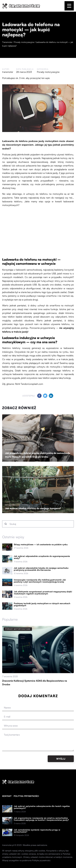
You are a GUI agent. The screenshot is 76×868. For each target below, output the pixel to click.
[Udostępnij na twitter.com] (45, 396)
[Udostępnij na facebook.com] (39, 396)
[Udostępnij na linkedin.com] (51, 396)
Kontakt (7, 796)
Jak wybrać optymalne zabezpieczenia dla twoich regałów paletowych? (42, 807)
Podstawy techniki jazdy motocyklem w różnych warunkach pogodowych (42, 604)
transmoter (8, 72)
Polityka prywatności (26, 796)
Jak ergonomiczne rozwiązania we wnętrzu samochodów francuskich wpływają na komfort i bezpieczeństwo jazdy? (41, 819)
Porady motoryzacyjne (48, 72)
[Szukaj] (6, 524)
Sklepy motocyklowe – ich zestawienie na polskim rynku (41, 544)
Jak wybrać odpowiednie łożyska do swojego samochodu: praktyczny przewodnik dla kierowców (41, 569)
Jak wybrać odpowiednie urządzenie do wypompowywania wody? (42, 557)
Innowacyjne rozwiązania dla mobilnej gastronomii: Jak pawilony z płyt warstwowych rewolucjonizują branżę (40, 581)
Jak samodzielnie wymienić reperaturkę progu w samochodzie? (37, 831)
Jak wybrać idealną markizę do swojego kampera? (33, 508)
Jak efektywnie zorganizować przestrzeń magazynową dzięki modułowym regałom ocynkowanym (43, 593)
